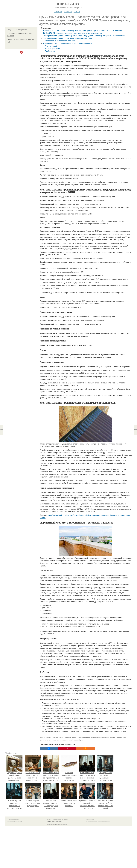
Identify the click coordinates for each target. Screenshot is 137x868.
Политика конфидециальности (54, 822)
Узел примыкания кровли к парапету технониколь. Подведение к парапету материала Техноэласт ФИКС (85, 36)
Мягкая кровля (50, 737)
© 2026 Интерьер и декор (14, 819)
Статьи (77, 11)
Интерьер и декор (69, 4)
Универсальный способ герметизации (60, 41)
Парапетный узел (78, 740)
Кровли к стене (44, 740)
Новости (68, 11)
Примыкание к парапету (97, 737)
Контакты (49, 819)
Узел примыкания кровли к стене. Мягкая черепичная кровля (67, 38)
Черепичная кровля (54, 740)
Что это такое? (51, 46)
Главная (58, 11)
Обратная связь (90, 819)
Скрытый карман (109, 737)
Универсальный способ (66, 740)
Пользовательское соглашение (60, 819)
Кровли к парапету (59, 737)
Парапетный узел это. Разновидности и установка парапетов (67, 43)
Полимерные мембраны (84, 737)
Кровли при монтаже (71, 737)
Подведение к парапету (121, 737)
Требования (50, 51)
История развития (52, 49)
